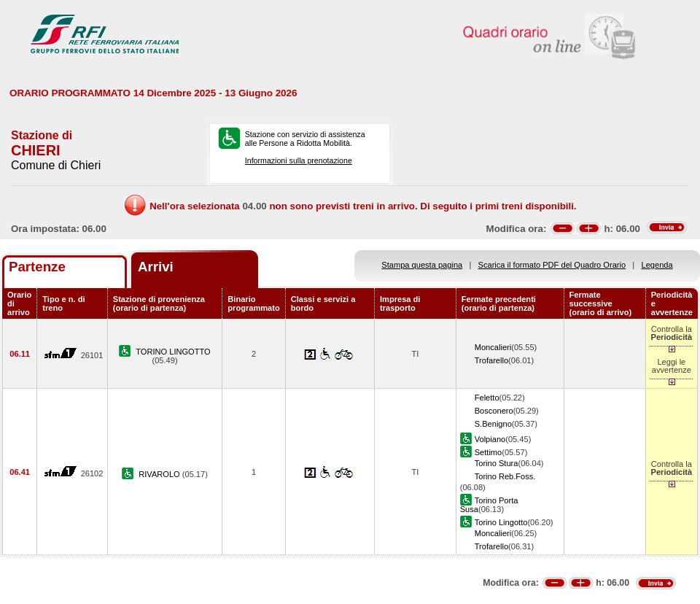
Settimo (489, 452)
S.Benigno (493, 424)
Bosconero (494, 411)
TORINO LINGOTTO (173, 352)
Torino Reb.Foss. (505, 476)
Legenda (657, 265)
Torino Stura (497, 463)
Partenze (37, 267)
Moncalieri (493, 347)
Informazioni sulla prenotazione (299, 160)
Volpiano (490, 439)
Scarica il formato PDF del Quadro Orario (552, 265)
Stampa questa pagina (422, 265)
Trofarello (491, 360)
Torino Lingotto (501, 522)
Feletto (487, 398)
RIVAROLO (160, 474)
